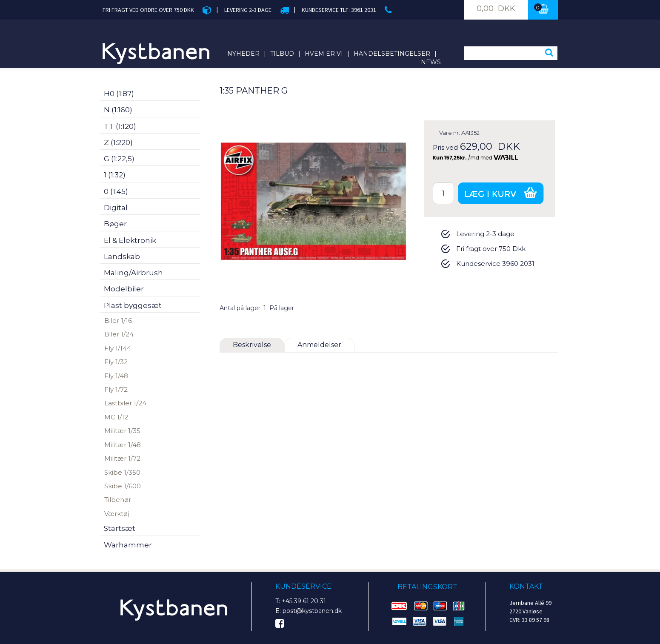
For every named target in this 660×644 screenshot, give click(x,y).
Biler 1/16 (118, 321)
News (431, 62)
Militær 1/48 (123, 445)
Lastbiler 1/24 (125, 403)
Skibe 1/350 (122, 472)
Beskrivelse (252, 345)
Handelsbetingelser (392, 54)
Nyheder (243, 54)
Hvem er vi (324, 54)
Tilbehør (118, 500)
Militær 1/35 (122, 431)
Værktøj (117, 514)
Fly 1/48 (116, 376)
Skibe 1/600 (123, 486)
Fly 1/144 (118, 348)
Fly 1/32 (116, 362)
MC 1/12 (116, 417)
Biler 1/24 (119, 334)
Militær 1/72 (122, 458)
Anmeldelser (319, 345)
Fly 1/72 (116, 389)
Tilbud (282, 54)
